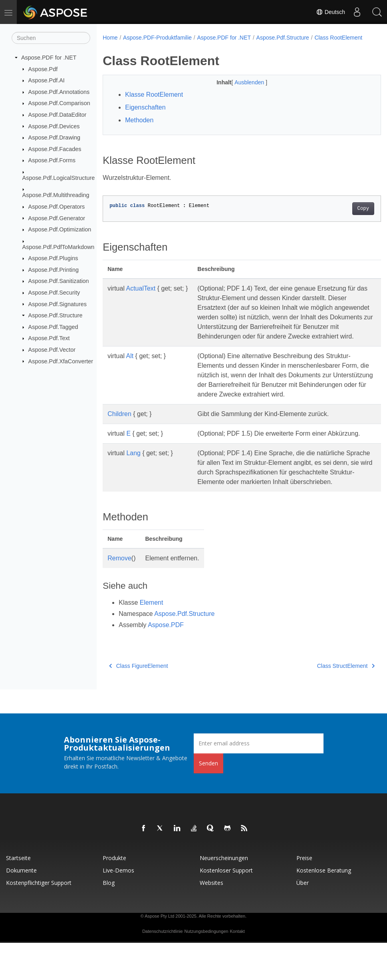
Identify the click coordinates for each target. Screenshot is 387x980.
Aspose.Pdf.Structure (56, 315)
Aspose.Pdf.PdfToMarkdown (59, 247)
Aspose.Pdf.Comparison (59, 103)
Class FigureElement (138, 703)
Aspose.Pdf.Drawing (54, 137)
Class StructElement (326, 703)
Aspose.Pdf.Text (49, 338)
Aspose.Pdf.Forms (52, 160)
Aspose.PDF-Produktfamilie (157, 38)
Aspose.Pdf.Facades (55, 149)
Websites (211, 920)
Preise (304, 895)
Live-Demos (118, 907)
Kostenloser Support (226, 907)
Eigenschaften (145, 116)
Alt (130, 374)
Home (110, 38)
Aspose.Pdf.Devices (54, 126)
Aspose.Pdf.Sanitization (59, 281)
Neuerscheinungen (224, 895)
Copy (344, 217)
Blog (109, 920)
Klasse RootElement (154, 103)
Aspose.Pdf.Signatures (58, 304)
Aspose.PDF (166, 662)
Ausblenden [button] (240, 91)
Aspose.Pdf (43, 69)
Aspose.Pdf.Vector (52, 350)
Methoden (139, 128)
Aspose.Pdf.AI (47, 80)
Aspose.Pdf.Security (54, 293)
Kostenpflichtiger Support (39, 920)
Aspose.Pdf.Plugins (53, 258)
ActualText (141, 297)
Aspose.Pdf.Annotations (59, 92)
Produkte (114, 895)
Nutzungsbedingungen (206, 968)
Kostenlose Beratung (324, 907)
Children (119, 432)
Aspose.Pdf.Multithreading (56, 195)
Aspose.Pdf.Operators (57, 207)
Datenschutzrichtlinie (163, 968)
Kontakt (237, 968)
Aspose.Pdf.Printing (54, 270)
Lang (133, 481)
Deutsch (330, 12)
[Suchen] (51, 38)
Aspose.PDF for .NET (49, 58)
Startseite (18, 895)
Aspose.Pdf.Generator (57, 218)
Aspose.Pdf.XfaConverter (61, 361)
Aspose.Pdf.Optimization (60, 229)
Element (152, 640)
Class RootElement (132, 46)
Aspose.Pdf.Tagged (53, 327)
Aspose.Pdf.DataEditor (58, 115)
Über (303, 920)
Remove (119, 595)
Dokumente (21, 907)
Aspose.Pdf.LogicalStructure (59, 178)
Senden (208, 800)
